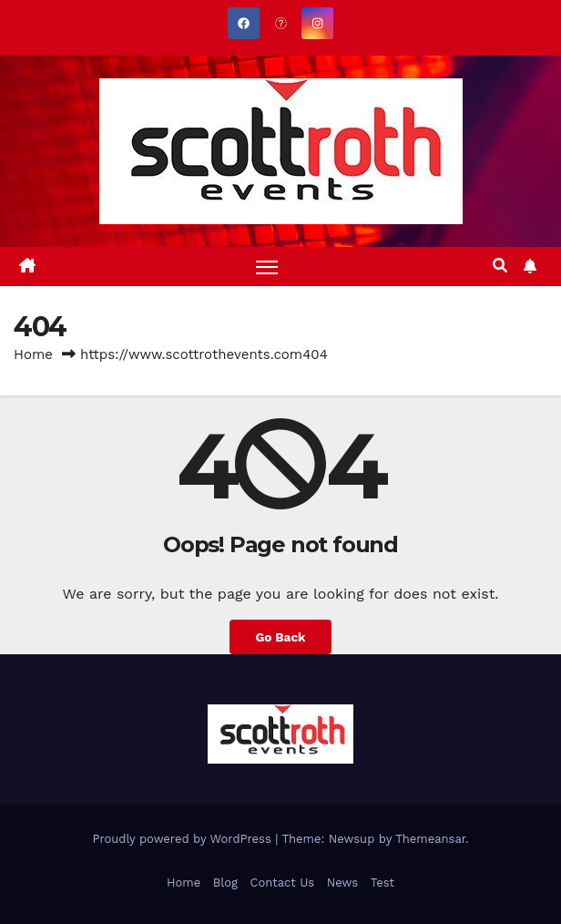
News (342, 883)
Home (33, 354)
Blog (225, 883)
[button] (500, 266)
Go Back (280, 637)
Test (382, 883)
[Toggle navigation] (267, 267)
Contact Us (283, 883)
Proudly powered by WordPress (184, 839)
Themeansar (430, 839)
